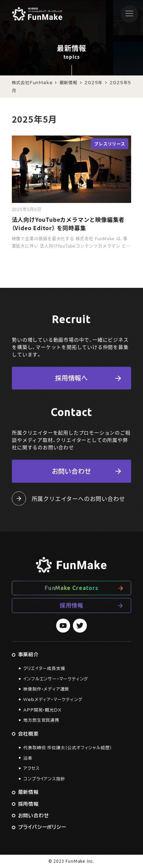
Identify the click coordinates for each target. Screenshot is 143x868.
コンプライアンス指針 (44, 779)
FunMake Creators (71, 588)
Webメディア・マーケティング (53, 699)
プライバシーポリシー (42, 827)
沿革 (28, 758)
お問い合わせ (72, 471)
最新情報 (28, 792)
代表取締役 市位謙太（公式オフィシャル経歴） (68, 747)
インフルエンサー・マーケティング (56, 679)
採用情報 (71, 605)
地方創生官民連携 (41, 720)
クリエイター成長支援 (44, 668)
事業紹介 (28, 655)
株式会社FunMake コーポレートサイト (37, 14)
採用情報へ (71, 378)
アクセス (31, 768)
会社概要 (28, 734)
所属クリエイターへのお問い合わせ (68, 498)
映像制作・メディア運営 (46, 689)
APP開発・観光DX (42, 710)
